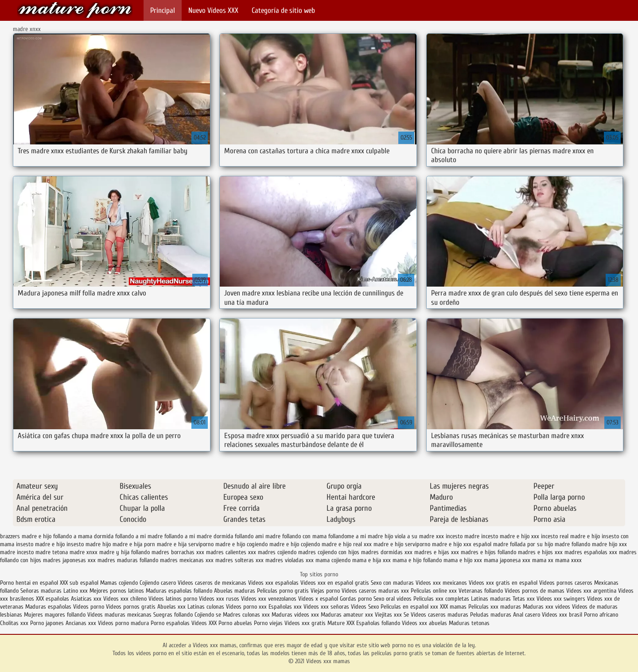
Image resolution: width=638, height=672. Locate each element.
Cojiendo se (208, 615)
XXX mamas (453, 607)
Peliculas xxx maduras (496, 607)
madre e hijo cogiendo (241, 544)
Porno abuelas (235, 623)
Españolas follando (378, 623)
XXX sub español (79, 583)
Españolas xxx (285, 607)
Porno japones (48, 623)
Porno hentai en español (29, 583)
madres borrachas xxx (178, 552)
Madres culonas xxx (246, 615)
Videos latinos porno (173, 599)
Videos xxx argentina (592, 591)
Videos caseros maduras (440, 615)
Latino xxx (76, 591)
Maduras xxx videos (547, 607)
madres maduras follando (128, 560)
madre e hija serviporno (185, 544)
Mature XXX (341, 623)
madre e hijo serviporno (402, 544)
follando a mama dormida (83, 536)
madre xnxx (84, 552)
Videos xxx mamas (75, 10)
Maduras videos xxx (295, 615)
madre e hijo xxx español (462, 544)
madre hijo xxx (609, 544)
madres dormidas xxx (387, 552)
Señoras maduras (41, 591)
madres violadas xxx (290, 560)
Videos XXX (204, 623)
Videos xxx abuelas (425, 623)
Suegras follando (174, 615)
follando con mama (304, 536)
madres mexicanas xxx (187, 560)
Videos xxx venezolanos (270, 599)
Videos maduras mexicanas (120, 615)
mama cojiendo (333, 560)
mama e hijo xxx (463, 560)
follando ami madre (258, 536)
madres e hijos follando (488, 552)
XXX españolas (53, 599)
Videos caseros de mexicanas (212, 583)
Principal (163, 10)
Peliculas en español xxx (410, 607)
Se (406, 615)
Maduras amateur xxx (347, 615)
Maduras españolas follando (179, 591)
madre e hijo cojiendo (295, 544)
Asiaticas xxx (86, 599)
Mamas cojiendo (119, 583)
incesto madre (463, 536)
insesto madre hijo (89, 544)
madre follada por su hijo (523, 544)
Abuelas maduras (235, 591)
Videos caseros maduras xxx (375, 591)
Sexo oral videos (393, 599)
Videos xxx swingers (561, 599)
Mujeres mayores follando (56, 615)
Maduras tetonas (469, 623)
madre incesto (17, 552)
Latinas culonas (206, 607)
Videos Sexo (365, 607)
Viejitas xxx (388, 615)
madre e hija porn (134, 544)
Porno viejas (268, 623)
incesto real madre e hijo (570, 536)
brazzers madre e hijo (26, 536)
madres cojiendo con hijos (329, 552)
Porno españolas (171, 623)
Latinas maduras (491, 599)
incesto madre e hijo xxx (510, 536)
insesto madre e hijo (40, 544)
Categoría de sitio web (283, 10)
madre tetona (52, 552)
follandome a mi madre (356, 536)
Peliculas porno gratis (283, 591)
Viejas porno (325, 591)
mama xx (543, 560)
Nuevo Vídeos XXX (213, 10)
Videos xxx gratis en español (504, 583)
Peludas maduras (491, 615)
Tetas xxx (524, 599)
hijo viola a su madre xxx (414, 536)
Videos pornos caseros (566, 583)
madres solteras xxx (239, 560)
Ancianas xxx (81, 623)
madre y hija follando (124, 552)
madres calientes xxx (231, 552)
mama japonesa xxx (507, 560)
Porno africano (601, 615)
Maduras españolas (48, 607)
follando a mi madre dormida (199, 536)
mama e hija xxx (372, 560)
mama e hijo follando (417, 560)
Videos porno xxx (246, 607)
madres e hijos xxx (540, 552)
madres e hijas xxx (437, 552)
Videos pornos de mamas (535, 591)
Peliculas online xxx (435, 591)
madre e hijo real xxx (347, 544)
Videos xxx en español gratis (335, 583)
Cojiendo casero (158, 583)
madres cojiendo (277, 552)
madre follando (572, 544)
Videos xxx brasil (563, 615)
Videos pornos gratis (131, 607)
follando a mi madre (139, 536)
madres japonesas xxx (69, 560)
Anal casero (527, 615)
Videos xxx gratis (305, 623)
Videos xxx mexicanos (442, 583)
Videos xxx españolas (273, 583)
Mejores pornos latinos (117, 591)
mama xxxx (568, 560)
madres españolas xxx (591, 552)
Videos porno (89, 607)
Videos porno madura (123, 623)
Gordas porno (356, 599)
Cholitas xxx (14, 623)
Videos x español (318, 599)
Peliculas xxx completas (441, 599)
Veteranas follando (481, 591)
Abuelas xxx (171, 607)
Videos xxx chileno (126, 599)
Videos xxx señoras (327, 607)
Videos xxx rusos (219, 599)
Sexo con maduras (392, 583)
